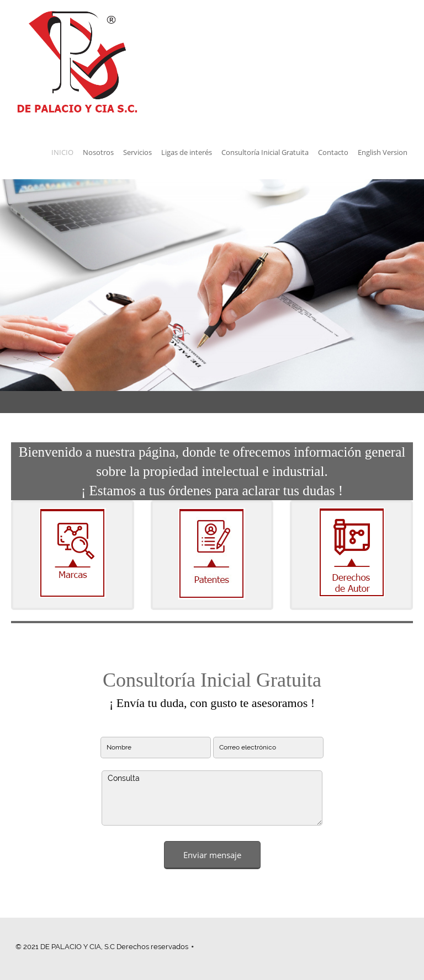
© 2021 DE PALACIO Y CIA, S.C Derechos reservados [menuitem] (102, 947)
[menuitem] (62, 154)
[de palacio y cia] (77, 63)
